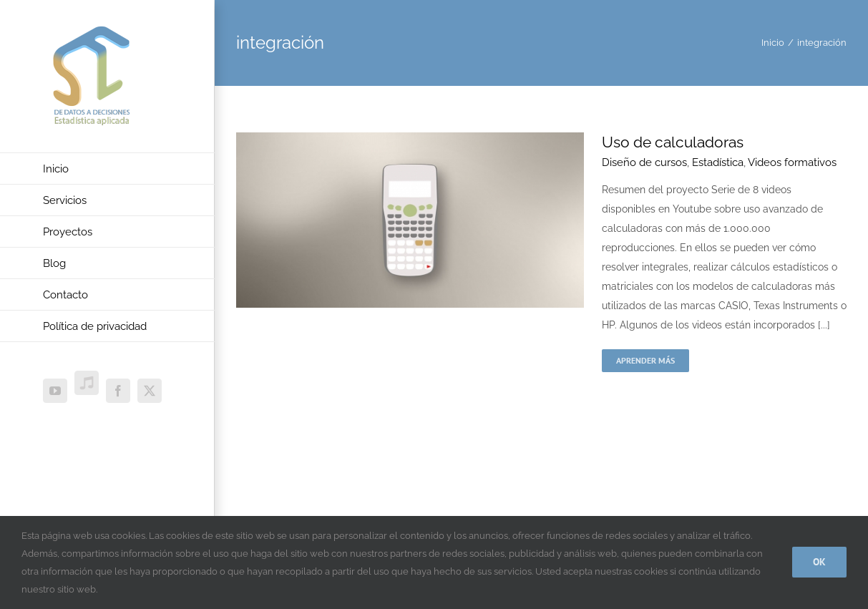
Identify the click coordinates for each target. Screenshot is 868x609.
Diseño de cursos (644, 162)
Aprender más (645, 360)
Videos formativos (792, 162)
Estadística (718, 162)
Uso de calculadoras (673, 142)
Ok (819, 562)
